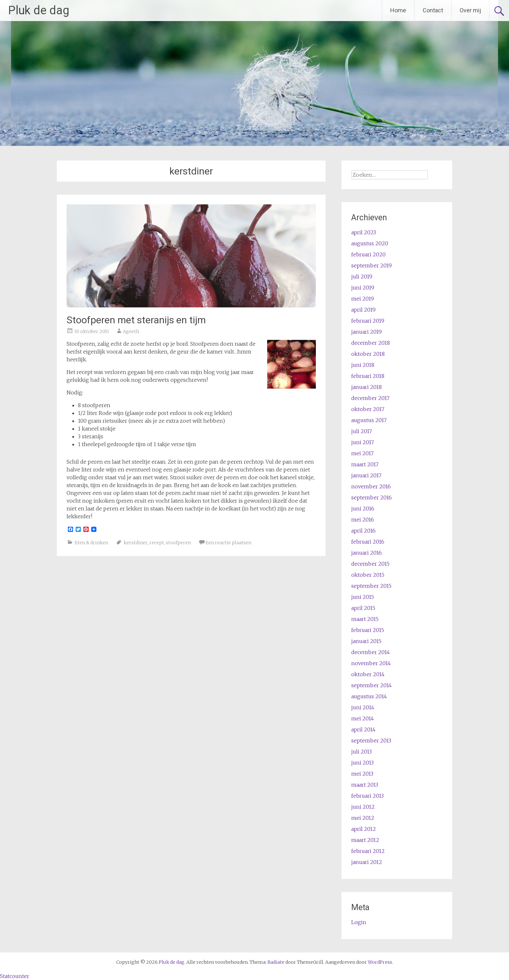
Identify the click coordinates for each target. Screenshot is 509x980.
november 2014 (371, 663)
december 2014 (371, 652)
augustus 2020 (370, 243)
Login (359, 922)
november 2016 (371, 486)
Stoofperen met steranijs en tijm (136, 320)
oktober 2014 (368, 674)
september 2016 (372, 497)
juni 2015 (363, 597)
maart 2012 (365, 840)
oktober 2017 (368, 409)
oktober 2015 (368, 575)
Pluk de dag (39, 10)
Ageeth (131, 331)
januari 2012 (367, 862)
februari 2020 (368, 254)
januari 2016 (366, 553)
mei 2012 (363, 818)
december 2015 (370, 564)
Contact (433, 10)
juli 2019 (362, 277)
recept (157, 543)
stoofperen (178, 543)
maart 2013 (365, 785)
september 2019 (372, 265)
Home (398, 10)
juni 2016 (363, 509)
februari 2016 (368, 542)
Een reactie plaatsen (228, 543)
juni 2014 (363, 707)
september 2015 (371, 586)
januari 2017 (366, 475)
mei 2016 (363, 520)
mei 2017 (362, 453)
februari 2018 (368, 376)
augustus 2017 (369, 420)
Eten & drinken (91, 543)
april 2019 (363, 310)
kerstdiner (136, 543)
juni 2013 (362, 763)
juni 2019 (363, 288)
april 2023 (364, 232)
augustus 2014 (369, 696)
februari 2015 (368, 630)
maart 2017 (365, 464)
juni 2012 (363, 807)
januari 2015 (366, 641)
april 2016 (363, 531)
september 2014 (372, 685)
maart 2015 (365, 619)
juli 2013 (361, 752)
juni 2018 (363, 365)
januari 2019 (366, 332)
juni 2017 (363, 442)
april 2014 (363, 729)
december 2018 (371, 343)
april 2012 (364, 829)
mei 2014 (363, 718)
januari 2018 (366, 387)
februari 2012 (368, 851)
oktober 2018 (368, 354)
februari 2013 (367, 796)
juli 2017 (362, 431)
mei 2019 (363, 299)
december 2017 (370, 398)
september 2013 (371, 741)
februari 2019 (368, 321)
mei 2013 (362, 774)
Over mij (470, 10)
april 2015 (363, 608)
